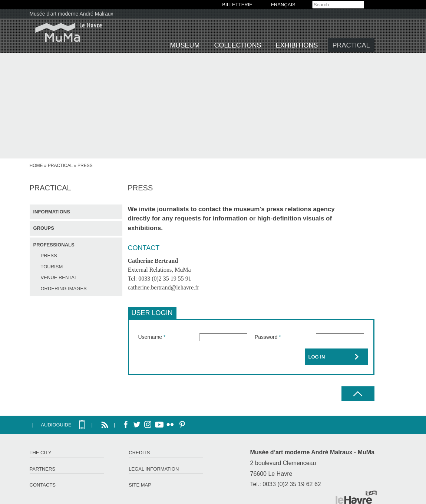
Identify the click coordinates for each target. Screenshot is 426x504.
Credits (139, 453)
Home (36, 166)
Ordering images (64, 289)
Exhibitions (297, 45)
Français (283, 5)
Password (268, 337)
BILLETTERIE (237, 5)
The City (41, 453)
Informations (52, 212)
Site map (140, 485)
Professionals (54, 245)
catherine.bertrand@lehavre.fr (164, 287)
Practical (351, 45)
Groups (44, 228)
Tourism (52, 267)
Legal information (154, 469)
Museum (185, 45)
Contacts (43, 485)
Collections (238, 45)
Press (49, 256)
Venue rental (59, 277)
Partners (43, 469)
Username (152, 337)
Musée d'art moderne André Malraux (72, 14)
